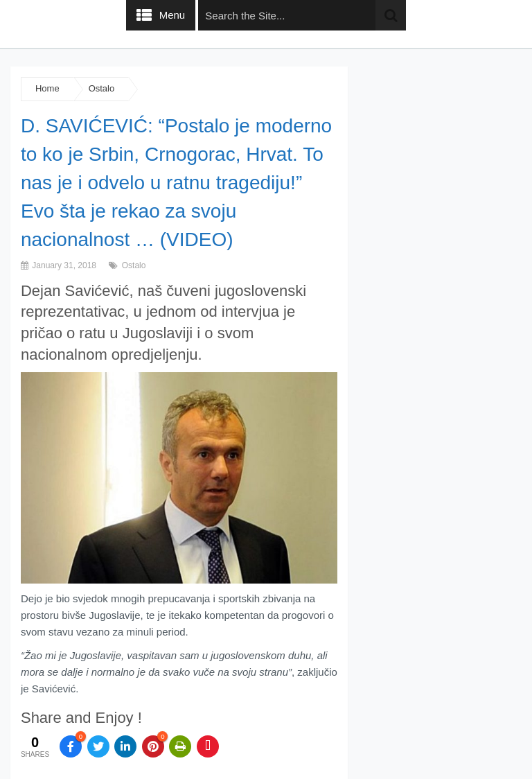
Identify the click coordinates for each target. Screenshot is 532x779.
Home (47, 88)
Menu (172, 15)
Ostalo (102, 88)
